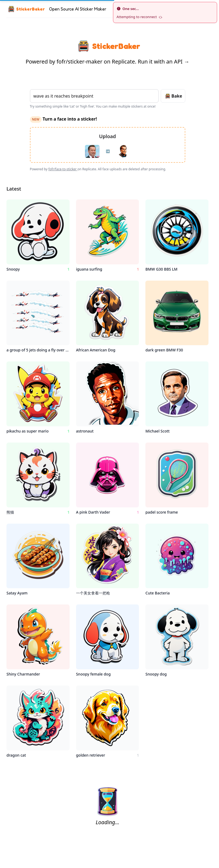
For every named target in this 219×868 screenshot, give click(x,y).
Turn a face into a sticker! (64, 119)
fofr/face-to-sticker (63, 169)
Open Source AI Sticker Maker (78, 9)
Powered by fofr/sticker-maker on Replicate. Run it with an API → (107, 61)
